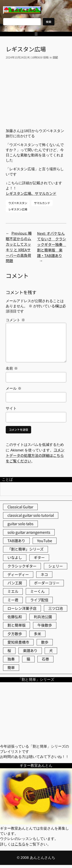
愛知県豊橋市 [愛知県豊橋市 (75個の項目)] (18, 642)
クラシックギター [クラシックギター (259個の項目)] (22, 566)
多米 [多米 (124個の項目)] (37, 634)
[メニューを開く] (36, 34)
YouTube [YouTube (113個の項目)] (45, 541)
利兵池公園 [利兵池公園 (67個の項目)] (43, 617)
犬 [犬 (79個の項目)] (51, 651)
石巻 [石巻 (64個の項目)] (45, 659)
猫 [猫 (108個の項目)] (28, 659)
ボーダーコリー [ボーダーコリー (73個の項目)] (47, 583)
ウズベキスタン (18, 203)
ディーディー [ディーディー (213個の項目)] (18, 574)
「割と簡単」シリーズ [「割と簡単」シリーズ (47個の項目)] (25, 549)
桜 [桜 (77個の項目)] (9, 651)
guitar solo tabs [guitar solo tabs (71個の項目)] (20, 524)
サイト (11, 408)
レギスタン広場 (18, 209)
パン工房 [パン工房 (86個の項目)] (15, 583)
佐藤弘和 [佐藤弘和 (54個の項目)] (15, 617)
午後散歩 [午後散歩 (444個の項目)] (45, 625)
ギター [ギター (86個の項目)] (39, 557)
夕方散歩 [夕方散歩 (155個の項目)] (15, 634)
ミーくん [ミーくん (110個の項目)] (37, 591)
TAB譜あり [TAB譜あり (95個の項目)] (16, 541)
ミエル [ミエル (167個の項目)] (13, 591)
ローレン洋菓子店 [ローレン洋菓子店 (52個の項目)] (22, 608)
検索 (49, 22)
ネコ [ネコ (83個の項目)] (44, 574)
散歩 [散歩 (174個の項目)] (45, 642)
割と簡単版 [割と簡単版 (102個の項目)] (17, 625)
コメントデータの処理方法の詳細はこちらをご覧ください (35, 455)
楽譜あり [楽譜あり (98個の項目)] (30, 651)
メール (13, 388)
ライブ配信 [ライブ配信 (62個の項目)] (39, 600)
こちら (20, 844)
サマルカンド (42, 203)
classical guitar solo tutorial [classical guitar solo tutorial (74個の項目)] (31, 515)
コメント (15, 320)
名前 (12, 368)
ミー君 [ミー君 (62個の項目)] (13, 600)
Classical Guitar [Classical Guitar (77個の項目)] (20, 507)
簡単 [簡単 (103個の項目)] (11, 668)
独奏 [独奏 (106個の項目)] (11, 659)
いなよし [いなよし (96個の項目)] (15, 557)
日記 (55, 57)
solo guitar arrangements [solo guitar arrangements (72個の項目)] (29, 532)
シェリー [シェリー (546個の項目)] (56, 566)
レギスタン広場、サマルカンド (31, 193)
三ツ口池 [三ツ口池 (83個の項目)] (56, 608)
